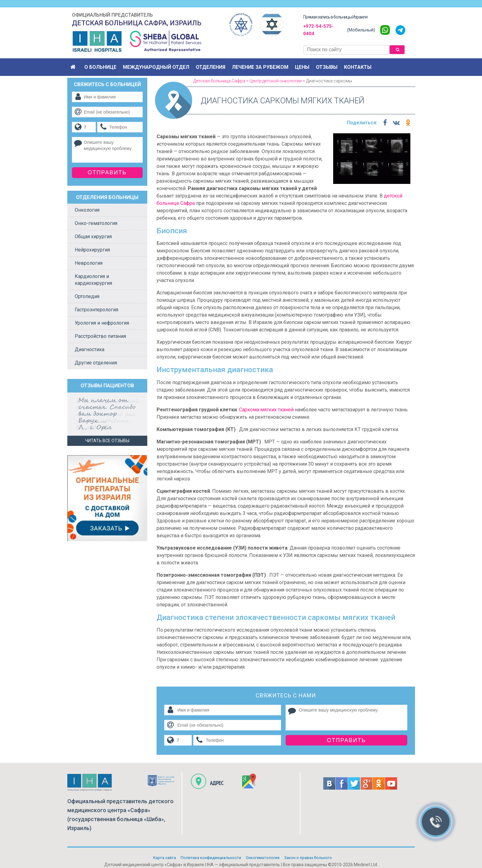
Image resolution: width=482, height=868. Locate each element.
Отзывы (327, 67)
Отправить (347, 740)
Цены (302, 67)
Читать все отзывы (107, 441)
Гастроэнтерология (96, 310)
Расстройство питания (100, 336)
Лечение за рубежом (260, 67)
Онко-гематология (96, 223)
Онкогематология (263, 858)
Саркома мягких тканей (266, 410)
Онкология (87, 210)
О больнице (100, 67)
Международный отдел (156, 67)
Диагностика (90, 349)
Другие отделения (96, 363)
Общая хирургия (93, 237)
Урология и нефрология (102, 323)
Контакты (358, 67)
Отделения (211, 67)
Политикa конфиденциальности (211, 858)
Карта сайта (165, 858)
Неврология (89, 263)
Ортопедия (87, 296)
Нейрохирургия (92, 250)
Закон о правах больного (308, 858)
